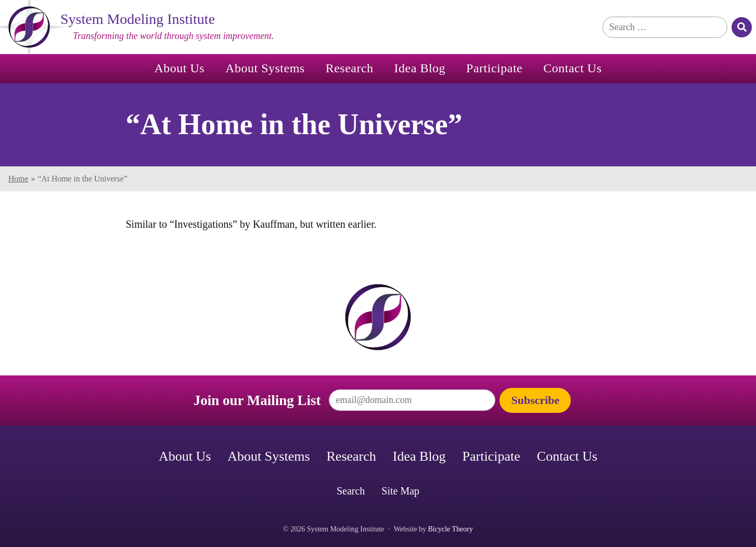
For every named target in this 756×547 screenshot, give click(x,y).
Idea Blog (420, 68)
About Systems (265, 68)
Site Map (400, 491)
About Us (179, 68)
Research (350, 68)
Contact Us (572, 68)
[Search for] (665, 27)
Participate (494, 68)
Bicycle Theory (451, 529)
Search (351, 491)
